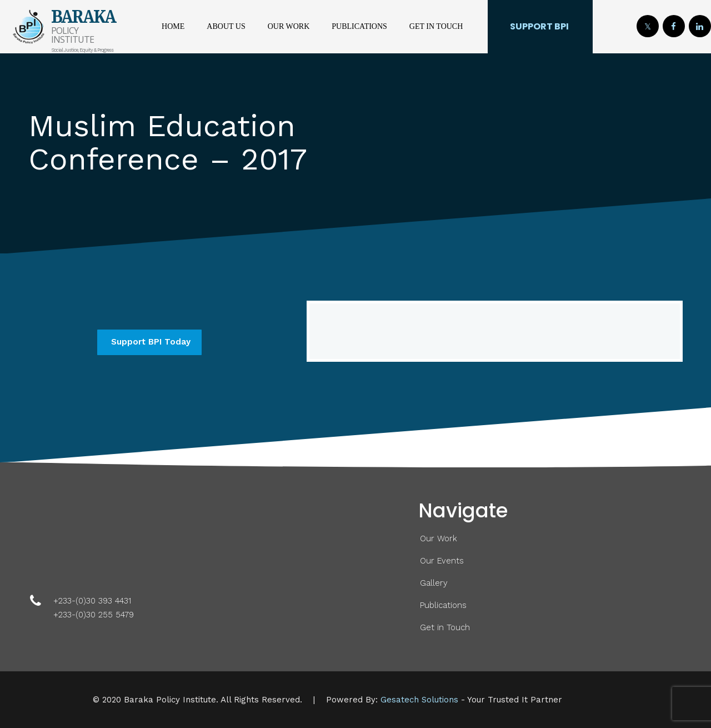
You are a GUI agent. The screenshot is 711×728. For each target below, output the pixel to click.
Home (173, 26)
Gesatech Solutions (419, 700)
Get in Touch (436, 26)
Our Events (442, 561)
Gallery (434, 583)
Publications (359, 26)
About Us (226, 26)
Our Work (289, 26)
